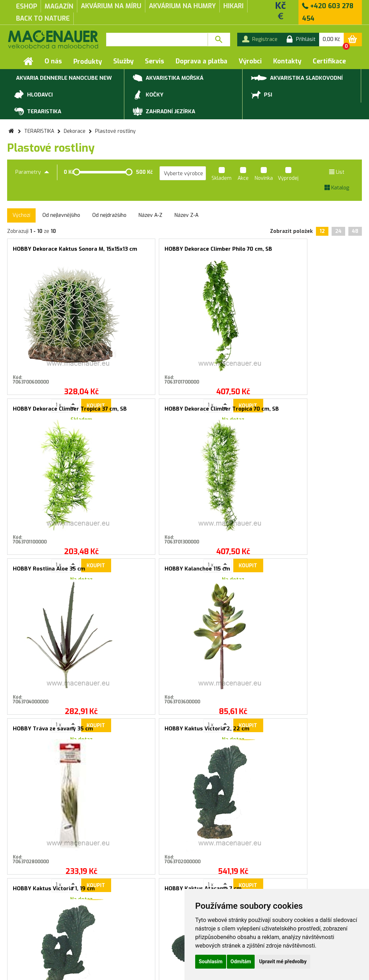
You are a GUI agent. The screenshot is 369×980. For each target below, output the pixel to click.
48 (355, 231)
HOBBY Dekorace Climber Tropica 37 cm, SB (229, 252)
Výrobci (250, 61)
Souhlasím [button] (211, 961)
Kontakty (287, 61)
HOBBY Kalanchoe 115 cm (135, 409)
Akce (243, 175)
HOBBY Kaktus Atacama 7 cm (140, 572)
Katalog (337, 188)
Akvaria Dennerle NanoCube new (63, 78)
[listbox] (183, 173)
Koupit (65, 368)
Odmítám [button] (241, 961)
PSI (262, 95)
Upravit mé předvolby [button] (283, 961)
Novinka (264, 175)
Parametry (32, 172)
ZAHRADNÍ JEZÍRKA (164, 112)
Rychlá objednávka (115, 933)
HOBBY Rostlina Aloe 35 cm (49, 409)
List (337, 172)
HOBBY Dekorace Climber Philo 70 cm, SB (140, 252)
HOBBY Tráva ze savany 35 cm (229, 412)
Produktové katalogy (118, 926)
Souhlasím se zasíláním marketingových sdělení (185, 793)
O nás (53, 61)
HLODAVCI (33, 95)
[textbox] (157, 40)
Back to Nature (43, 19)
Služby (123, 61)
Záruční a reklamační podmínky (44, 933)
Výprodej (288, 175)
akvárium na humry (182, 6)
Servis (155, 61)
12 (322, 231)
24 (338, 231)
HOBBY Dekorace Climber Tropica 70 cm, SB (319, 252)
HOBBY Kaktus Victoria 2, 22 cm (319, 412)
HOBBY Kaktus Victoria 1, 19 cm (50, 572)
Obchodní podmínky (30, 926)
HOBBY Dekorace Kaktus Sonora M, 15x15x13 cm (50, 252)
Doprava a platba (201, 61)
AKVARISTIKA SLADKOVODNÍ (297, 77)
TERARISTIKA (38, 112)
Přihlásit (256, 777)
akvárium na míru (111, 6)
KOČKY (148, 95)
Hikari (233, 6)
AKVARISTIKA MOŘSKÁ (168, 78)
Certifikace (329, 61)
